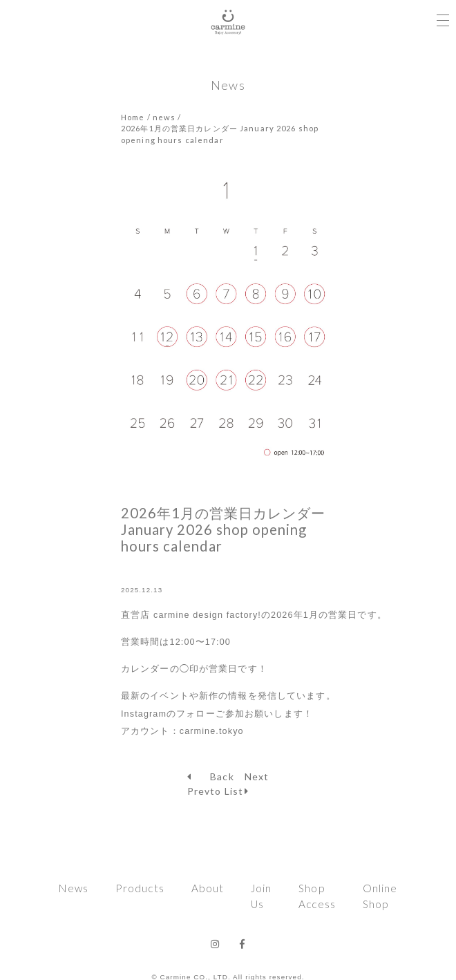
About (208, 888)
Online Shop (380, 896)
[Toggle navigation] (443, 16)
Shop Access (317, 896)
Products (140, 888)
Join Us (261, 896)
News (74, 888)
